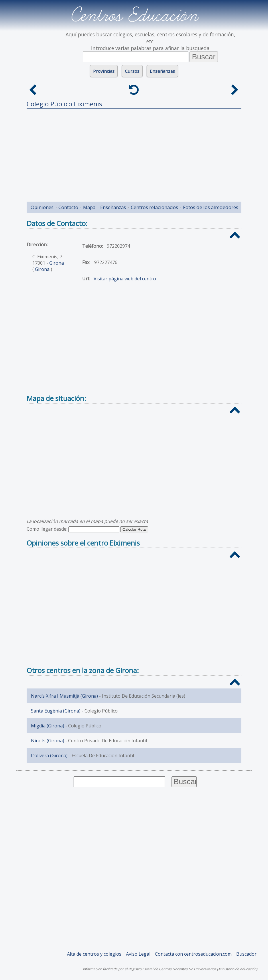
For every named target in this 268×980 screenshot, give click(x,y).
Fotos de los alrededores (211, 207)
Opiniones (42, 207)
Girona (57, 263)
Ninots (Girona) (48, 741)
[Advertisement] (134, 153)
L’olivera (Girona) (49, 755)
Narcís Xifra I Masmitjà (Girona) (64, 696)
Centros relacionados (154, 207)
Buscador (246, 954)
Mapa (89, 207)
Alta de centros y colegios (94, 954)
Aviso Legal (138, 954)
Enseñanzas (162, 71)
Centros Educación (134, 15)
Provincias (104, 71)
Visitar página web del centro (125, 279)
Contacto (68, 207)
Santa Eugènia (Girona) (56, 711)
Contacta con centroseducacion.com (193, 954)
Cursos (132, 71)
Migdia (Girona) (48, 726)
